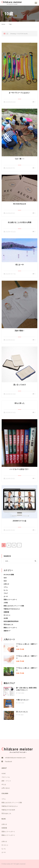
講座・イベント (6, 781)
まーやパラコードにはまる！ (20, 93)
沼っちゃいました (22, 712)
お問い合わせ (6, 788)
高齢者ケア (7, 631)
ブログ (6, 593)
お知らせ (6, 584)
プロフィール (6, 777)
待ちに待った (20, 403)
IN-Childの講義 (9, 575)
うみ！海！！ (20, 159)
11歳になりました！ (23, 700)
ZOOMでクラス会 (20, 521)
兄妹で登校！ (20, 331)
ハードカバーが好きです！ (20, 469)
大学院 (6, 603)
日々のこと (7, 615)
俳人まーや (20, 265)
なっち (6, 590)
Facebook (8, 761)
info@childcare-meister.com (15, 758)
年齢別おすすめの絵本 (8, 810)
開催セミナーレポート (10, 628)
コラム (6, 587)
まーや (6, 596)
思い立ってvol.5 (20, 385)
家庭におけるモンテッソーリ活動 (14, 606)
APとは (4, 784)
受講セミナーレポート (10, 599)
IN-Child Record (20, 204)
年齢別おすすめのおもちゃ (12, 609)
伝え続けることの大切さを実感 (20, 222)
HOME (4, 773)
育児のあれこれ (8, 624)
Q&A (5, 578)
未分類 (6, 618)
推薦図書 (6, 612)
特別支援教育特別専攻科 (11, 621)
